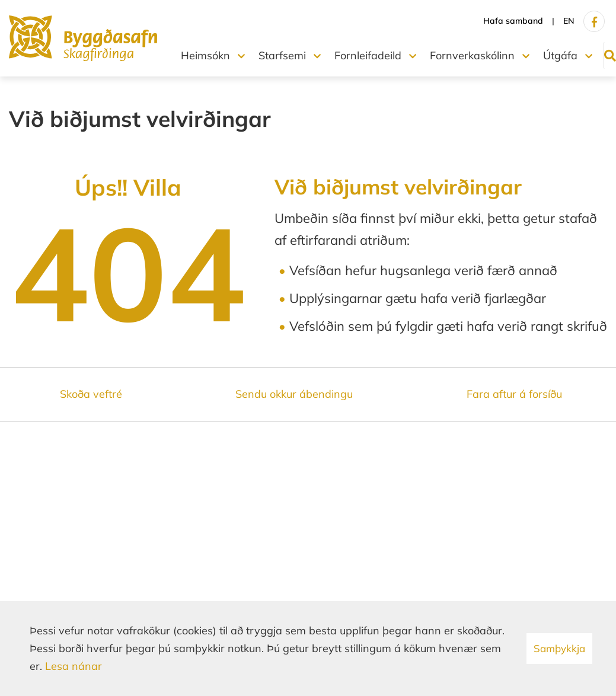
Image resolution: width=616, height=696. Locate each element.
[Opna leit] (605, 55)
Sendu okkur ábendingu (294, 394)
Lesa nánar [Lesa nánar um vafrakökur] (74, 666)
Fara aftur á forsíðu (514, 394)
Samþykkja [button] (559, 648)
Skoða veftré (91, 394)
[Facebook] (594, 21)
